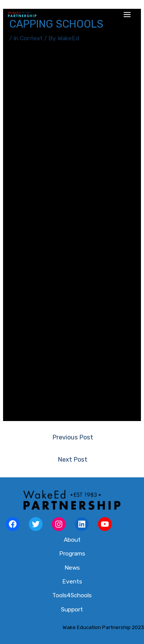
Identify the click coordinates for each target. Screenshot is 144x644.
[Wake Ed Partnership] (22, 15)
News (72, 568)
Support (72, 610)
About (72, 540)
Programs (72, 554)
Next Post (73, 460)
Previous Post (73, 437)
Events (72, 582)
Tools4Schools (72, 595)
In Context (28, 38)
